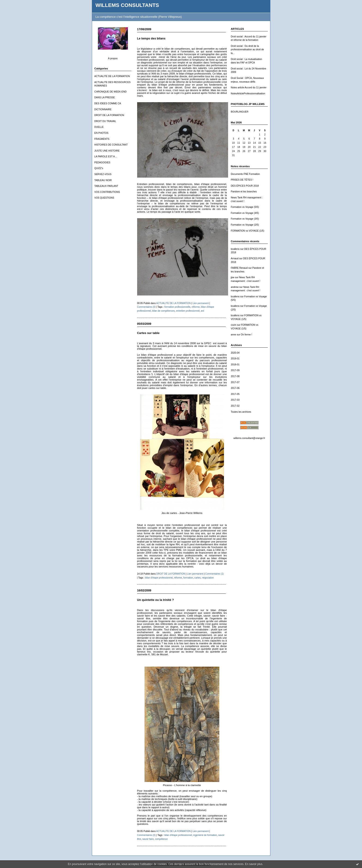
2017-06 (235, 388)
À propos (113, 58)
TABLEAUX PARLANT (106, 186)
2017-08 (235, 376)
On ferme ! (246, 335)
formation (188, 578)
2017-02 (235, 406)
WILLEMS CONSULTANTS (127, 5)
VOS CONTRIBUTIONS (107, 192)
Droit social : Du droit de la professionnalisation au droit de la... (247, 50)
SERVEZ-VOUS (103, 174)
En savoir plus (254, 864)
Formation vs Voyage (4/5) (245, 213)
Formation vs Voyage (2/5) (245, 225)
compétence (161, 839)
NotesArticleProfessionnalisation (248, 94)
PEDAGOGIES (102, 163)
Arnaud (235, 258)
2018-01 (235, 365)
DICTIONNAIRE (103, 109)
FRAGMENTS (102, 139)
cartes (198, 578)
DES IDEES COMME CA (108, 103)
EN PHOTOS (101, 133)
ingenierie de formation (205, 835)
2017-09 (235, 370)
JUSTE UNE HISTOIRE (107, 151)
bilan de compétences (163, 311)
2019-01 (235, 359)
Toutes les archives (241, 412)
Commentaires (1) (215, 574)
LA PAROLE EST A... (106, 157)
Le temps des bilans (151, 38)
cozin (234, 325)
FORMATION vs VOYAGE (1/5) (248, 231)
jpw (233, 277)
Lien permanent (201, 303)
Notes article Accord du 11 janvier (249, 88)
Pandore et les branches (244, 192)
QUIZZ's (99, 168)
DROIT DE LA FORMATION (109, 115)
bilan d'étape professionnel (159, 578)
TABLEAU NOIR (103, 180)
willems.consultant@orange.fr (249, 438)
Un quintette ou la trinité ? (156, 600)
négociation (208, 578)
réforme (196, 307)
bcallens (235, 249)
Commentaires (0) (146, 307)
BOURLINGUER (240, 112)
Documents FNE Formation (245, 174)
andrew (235, 287)
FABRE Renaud (239, 268)
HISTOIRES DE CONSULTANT (111, 145)
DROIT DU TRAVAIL (105, 121)
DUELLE (99, 127)
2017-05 (235, 394)
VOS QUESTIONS (104, 198)
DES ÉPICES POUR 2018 (245, 186)
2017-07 (235, 382)
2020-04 (235, 353)
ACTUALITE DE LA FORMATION (112, 76)
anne (234, 335)
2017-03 (235, 400)
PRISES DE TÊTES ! (242, 180)
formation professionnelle (177, 307)
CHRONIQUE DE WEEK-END (111, 92)
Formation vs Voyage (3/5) (245, 219)
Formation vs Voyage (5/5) (245, 207)
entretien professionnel (188, 311)
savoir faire (148, 839)
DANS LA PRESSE (105, 97)
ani (202, 311)
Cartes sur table (148, 333)
